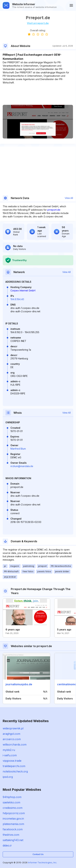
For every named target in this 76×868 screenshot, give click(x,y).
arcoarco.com (12, 739)
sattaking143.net (13, 840)
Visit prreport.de (38, 23)
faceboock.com (13, 829)
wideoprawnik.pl (13, 728)
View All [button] (69, 198)
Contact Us (38, 854)
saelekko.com (11, 802)
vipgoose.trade (12, 761)
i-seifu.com (10, 755)
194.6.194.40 (17, 299)
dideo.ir (7, 845)
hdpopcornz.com (14, 813)
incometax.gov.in (13, 819)
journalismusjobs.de (19, 684)
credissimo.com (13, 808)
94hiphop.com (12, 797)
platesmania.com (13, 824)
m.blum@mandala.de (22, 466)
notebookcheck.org (15, 771)
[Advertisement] (38, 95)
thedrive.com (11, 835)
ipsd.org (8, 777)
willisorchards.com (15, 745)
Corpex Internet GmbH (23, 290)
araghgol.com (11, 734)
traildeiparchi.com (14, 766)
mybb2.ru (9, 750)
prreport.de (54, 210)
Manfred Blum (18, 449)
